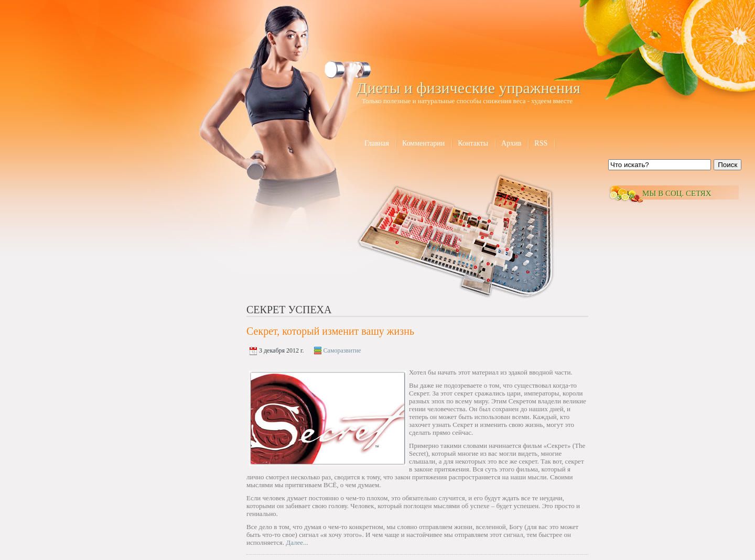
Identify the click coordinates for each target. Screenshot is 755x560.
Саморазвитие (342, 350)
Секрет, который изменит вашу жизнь (330, 331)
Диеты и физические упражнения (468, 88)
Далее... (297, 542)
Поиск (727, 165)
